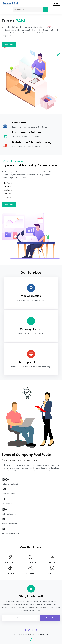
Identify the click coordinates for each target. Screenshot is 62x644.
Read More (9, 45)
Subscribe (50, 618)
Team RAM (10, 3)
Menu (57, 4)
